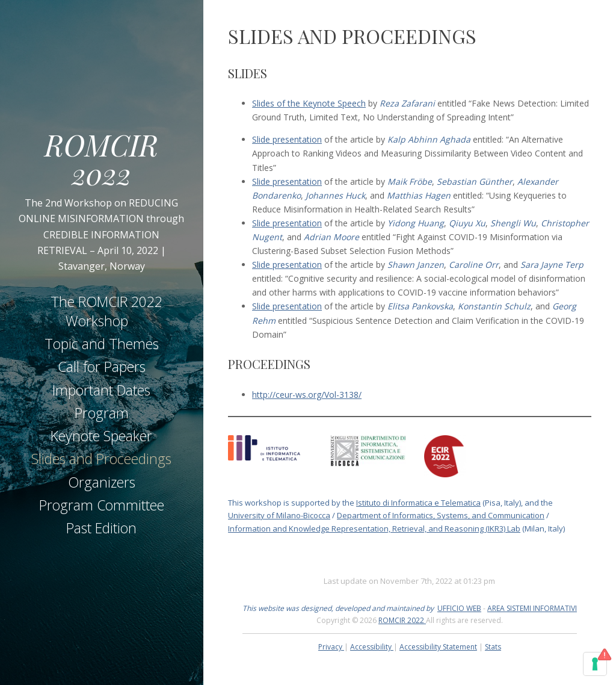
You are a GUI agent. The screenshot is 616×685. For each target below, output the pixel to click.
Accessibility (372, 647)
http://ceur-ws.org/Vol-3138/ (307, 395)
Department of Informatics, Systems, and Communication (441, 515)
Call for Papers (102, 367)
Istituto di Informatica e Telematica (418, 503)
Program (102, 413)
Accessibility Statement (438, 647)
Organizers (102, 482)
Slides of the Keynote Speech (309, 103)
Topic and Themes (102, 344)
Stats (493, 647)
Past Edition (101, 528)
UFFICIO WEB (459, 608)
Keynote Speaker (101, 436)
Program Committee (102, 505)
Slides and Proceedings (101, 459)
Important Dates (101, 390)
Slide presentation (287, 139)
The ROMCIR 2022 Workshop (106, 311)
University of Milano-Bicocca (279, 515)
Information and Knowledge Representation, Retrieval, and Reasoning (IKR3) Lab (374, 528)
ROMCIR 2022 (101, 158)
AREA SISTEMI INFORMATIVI (532, 608)
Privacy (331, 647)
